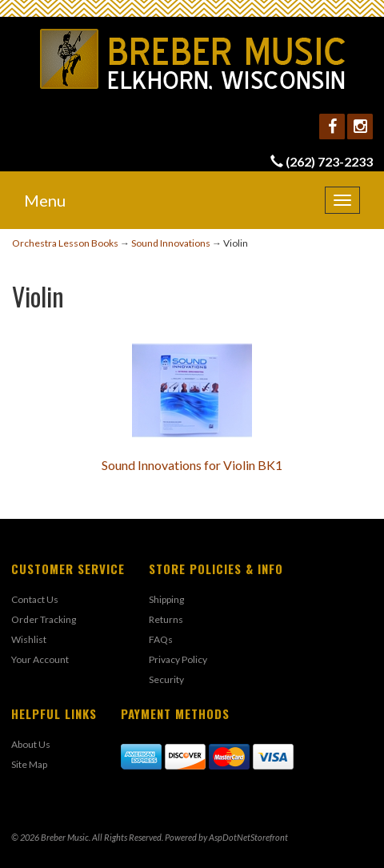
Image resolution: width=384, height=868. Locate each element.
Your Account (40, 659)
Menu (45, 200)
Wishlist (29, 639)
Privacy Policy (178, 659)
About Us (31, 744)
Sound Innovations (171, 243)
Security (166, 679)
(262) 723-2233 (329, 161)
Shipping (166, 599)
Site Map (29, 764)
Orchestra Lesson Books (65, 243)
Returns (166, 619)
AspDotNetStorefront (248, 837)
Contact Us (35, 599)
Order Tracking (44, 619)
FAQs (161, 639)
